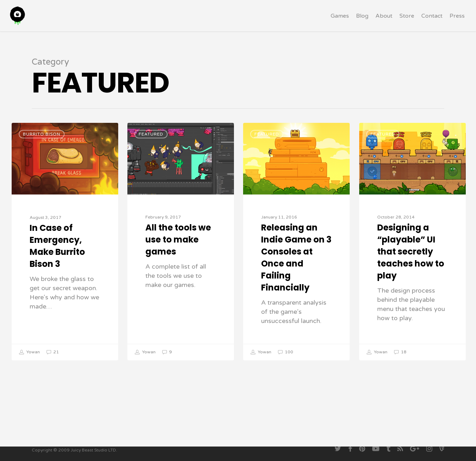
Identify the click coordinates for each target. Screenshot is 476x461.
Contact (432, 22)
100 (285, 352)
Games (340, 22)
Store (407, 22)
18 (400, 352)
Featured (151, 134)
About (384, 22)
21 (53, 352)
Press (457, 22)
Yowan (29, 352)
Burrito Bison (42, 134)
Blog (362, 22)
